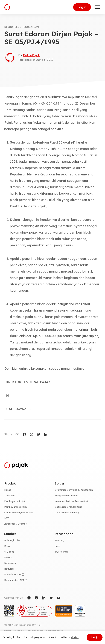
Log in (82, 7)
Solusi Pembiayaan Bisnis (19, 513)
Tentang (59, 540)
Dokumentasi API (14, 580)
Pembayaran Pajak (15, 501)
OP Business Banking (67, 513)
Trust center (61, 552)
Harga (8, 490)
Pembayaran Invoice (16, 507)
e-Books (9, 552)
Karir (57, 546)
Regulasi (9, 569)
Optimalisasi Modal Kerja (68, 507)
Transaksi (10, 495)
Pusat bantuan (12, 574)
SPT (7, 518)
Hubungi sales (12, 540)
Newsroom (10, 563)
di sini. (75, 637)
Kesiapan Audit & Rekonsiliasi (71, 501)
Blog (7, 546)
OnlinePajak (31, 55)
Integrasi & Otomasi (16, 524)
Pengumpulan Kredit (66, 495)
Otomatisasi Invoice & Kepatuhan (74, 490)
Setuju (95, 637)
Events (8, 557)
